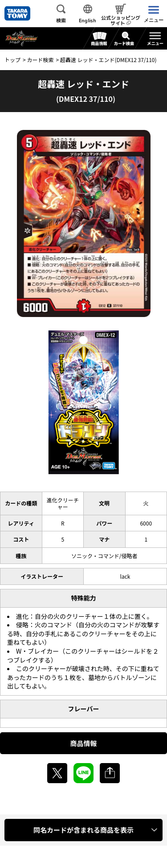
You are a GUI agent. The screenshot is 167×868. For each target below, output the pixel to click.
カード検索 (40, 60)
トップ (12, 60)
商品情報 (83, 743)
